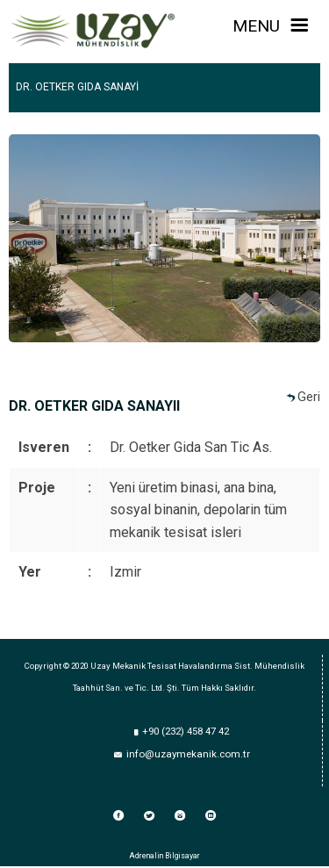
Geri (309, 397)
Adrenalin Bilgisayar (164, 856)
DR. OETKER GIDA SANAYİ (77, 87)
